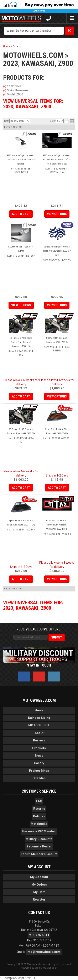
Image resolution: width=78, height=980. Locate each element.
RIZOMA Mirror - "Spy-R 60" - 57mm (21, 249)
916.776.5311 (39, 935)
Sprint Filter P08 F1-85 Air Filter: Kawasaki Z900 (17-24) (21, 523)
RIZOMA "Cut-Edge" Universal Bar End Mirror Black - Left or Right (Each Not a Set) (57, 160)
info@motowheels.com (44, 952)
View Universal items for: (33, 104)
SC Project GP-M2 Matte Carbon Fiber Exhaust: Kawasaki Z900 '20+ (21, 342)
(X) (5, 86)
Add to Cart (21, 214)
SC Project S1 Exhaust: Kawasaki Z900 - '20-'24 (57, 340)
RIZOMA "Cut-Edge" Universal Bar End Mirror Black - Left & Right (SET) (21, 160)
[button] (39, 31)
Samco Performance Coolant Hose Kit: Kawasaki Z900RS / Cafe (57, 251)
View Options (57, 214)
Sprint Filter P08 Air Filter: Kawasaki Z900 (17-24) (57, 431)
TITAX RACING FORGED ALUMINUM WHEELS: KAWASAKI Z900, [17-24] (57, 525)
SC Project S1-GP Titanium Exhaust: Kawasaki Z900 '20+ (21, 431)
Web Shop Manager (46, 968)
